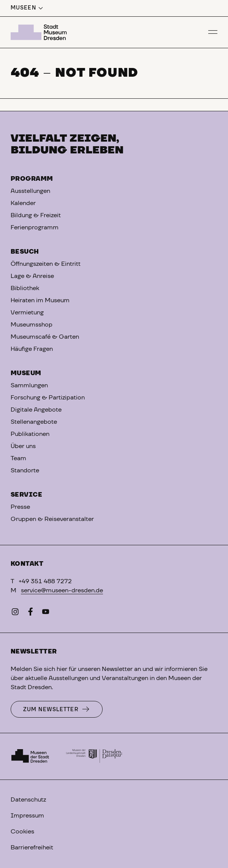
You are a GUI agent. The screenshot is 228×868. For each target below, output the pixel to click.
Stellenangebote (34, 422)
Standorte (25, 470)
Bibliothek (25, 288)
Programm (32, 179)
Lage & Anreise (32, 276)
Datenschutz (28, 800)
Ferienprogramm (35, 227)
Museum (26, 373)
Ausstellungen (30, 191)
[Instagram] (15, 613)
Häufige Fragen (32, 349)
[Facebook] (30, 613)
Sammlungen (29, 385)
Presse (20, 507)
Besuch (25, 252)
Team (18, 458)
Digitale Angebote (36, 410)
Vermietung (27, 312)
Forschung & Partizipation (48, 398)
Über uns (23, 446)
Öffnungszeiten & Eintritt (46, 264)
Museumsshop (32, 325)
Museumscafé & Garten (45, 337)
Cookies (22, 832)
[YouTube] (46, 613)
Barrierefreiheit (32, 847)
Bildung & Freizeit (36, 215)
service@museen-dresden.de (62, 590)
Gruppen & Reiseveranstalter (52, 519)
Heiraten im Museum (40, 300)
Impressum (27, 816)
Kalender (23, 203)
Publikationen (30, 434)
